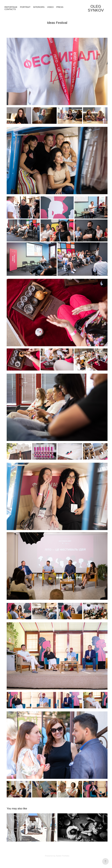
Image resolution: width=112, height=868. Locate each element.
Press (60, 7)
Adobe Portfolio (63, 856)
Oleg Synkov (96, 8)
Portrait (25, 7)
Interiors (39, 7)
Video (50, 7)
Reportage (11, 7)
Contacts (10, 9)
